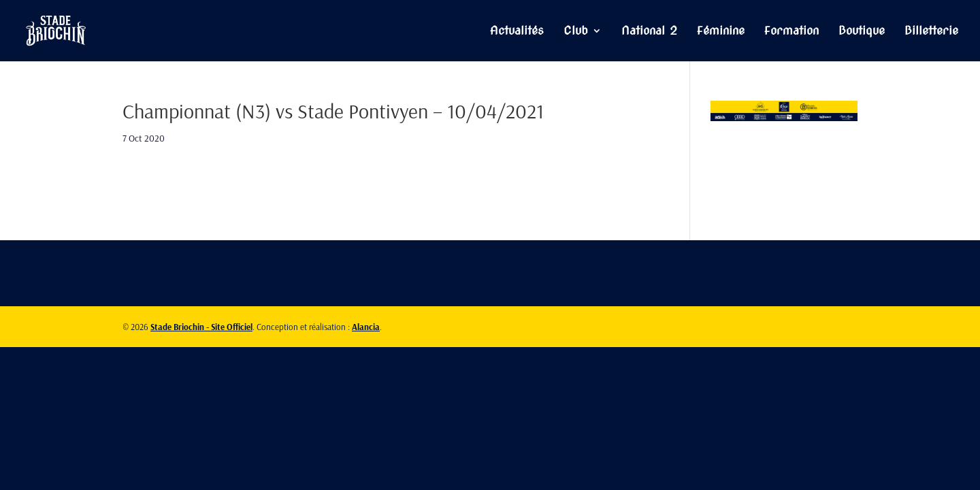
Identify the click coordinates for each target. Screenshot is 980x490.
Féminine (721, 32)
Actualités (517, 32)
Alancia (366, 327)
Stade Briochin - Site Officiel (201, 327)
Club (576, 32)
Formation (791, 32)
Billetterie (931, 32)
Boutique (862, 32)
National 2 (649, 32)
